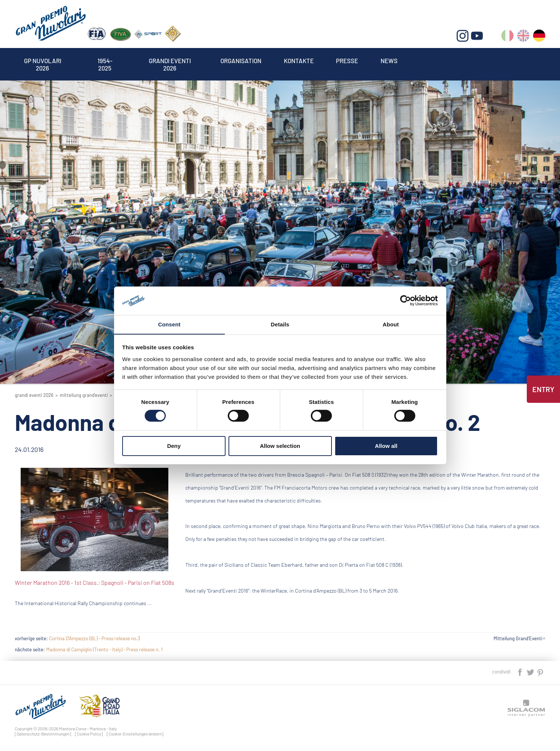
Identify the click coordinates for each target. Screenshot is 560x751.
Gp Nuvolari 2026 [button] (42, 61)
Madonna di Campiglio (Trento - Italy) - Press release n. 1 (104, 649)
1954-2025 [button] (105, 61)
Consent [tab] (169, 324)
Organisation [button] (241, 61)
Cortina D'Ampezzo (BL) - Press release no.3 (95, 638)
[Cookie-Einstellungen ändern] (135, 734)
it (507, 37)
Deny (174, 446)
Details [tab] (280, 324)
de (539, 37)
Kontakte (299, 61)
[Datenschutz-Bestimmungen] (43, 734)
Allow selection (280, 446)
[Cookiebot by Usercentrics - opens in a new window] (406, 301)
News (389, 61)
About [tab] (391, 324)
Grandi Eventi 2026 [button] (170, 61)
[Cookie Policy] (89, 734)
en (523, 37)
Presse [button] (347, 61)
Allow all (386, 446)
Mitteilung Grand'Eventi (84, 395)
